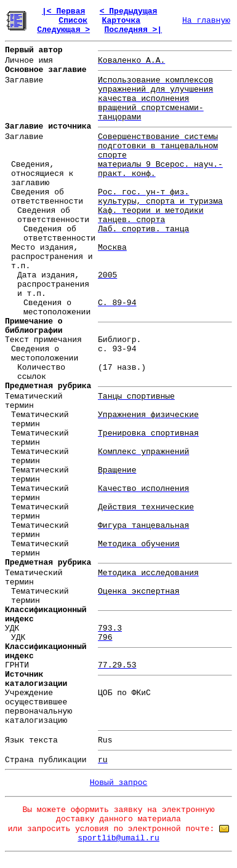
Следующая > (63, 30)
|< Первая (63, 11)
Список (73, 21)
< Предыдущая (129, 11)
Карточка (121, 21)
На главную (206, 21)
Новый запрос (119, 783)
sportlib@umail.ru (118, 838)
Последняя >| (133, 30)
